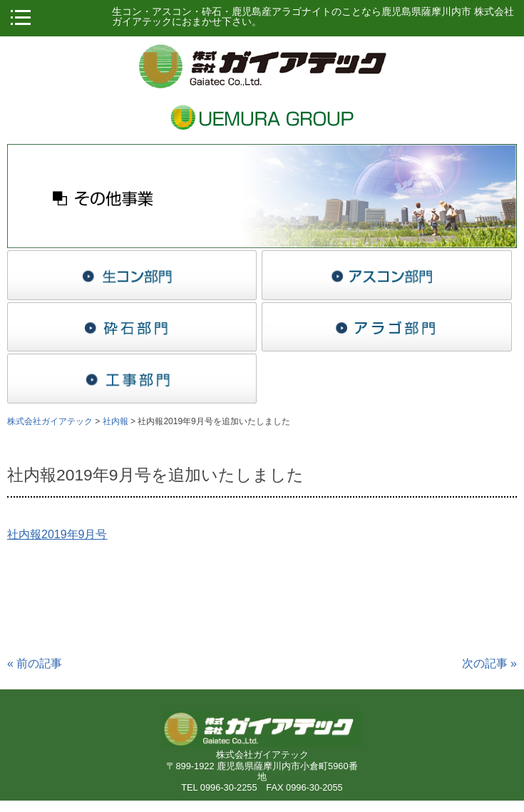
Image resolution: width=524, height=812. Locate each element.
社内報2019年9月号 (57, 534)
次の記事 (489, 663)
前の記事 (35, 663)
